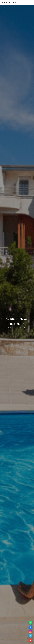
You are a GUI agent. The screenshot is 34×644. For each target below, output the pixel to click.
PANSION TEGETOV (9, 3)
